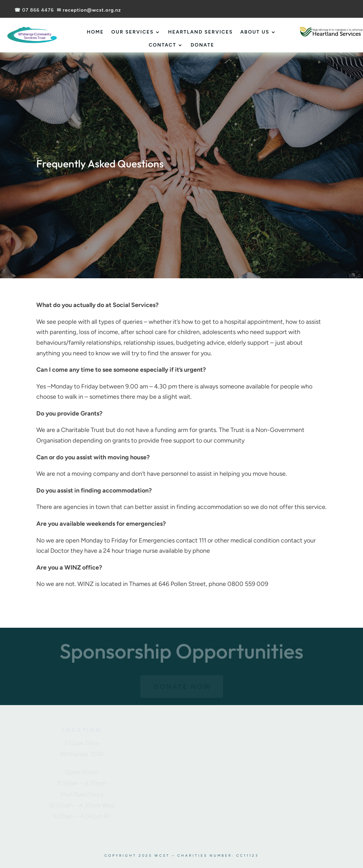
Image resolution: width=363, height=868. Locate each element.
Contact (162, 45)
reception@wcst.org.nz (92, 10)
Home (95, 32)
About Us (255, 32)
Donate (203, 45)
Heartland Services (201, 32)
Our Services (133, 32)
